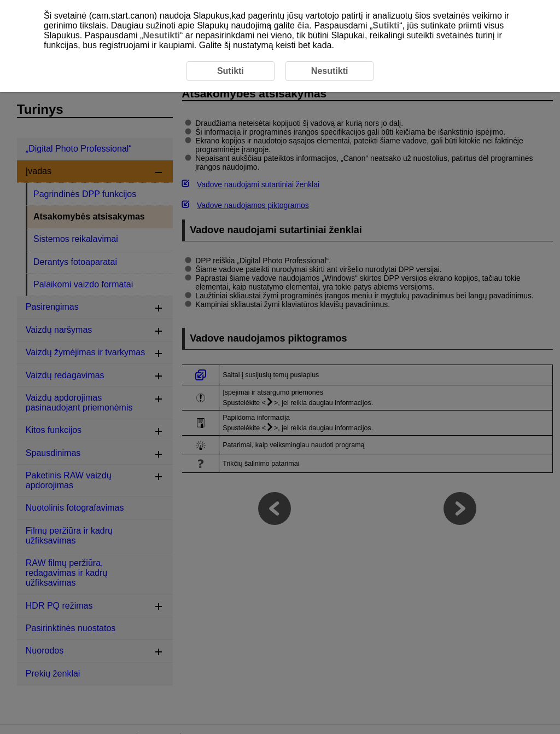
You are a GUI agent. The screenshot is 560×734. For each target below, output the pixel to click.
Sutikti (386, 25)
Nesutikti (161, 35)
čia (303, 25)
